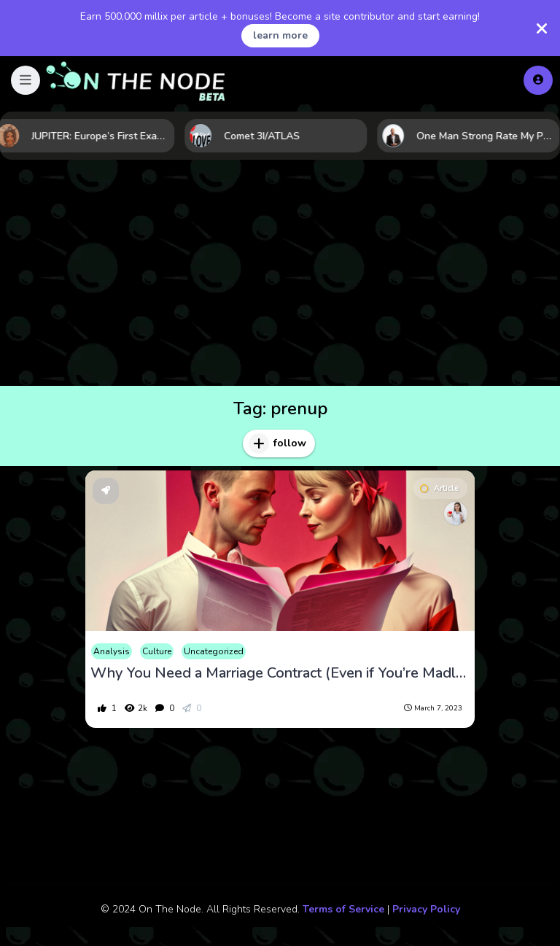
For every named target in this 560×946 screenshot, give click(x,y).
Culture (157, 651)
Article (439, 488)
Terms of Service (343, 909)
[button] (26, 80)
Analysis (112, 651)
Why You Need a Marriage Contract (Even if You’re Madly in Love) (280, 673)
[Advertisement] (280, 276)
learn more (280, 35)
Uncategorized (214, 651)
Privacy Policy (426, 909)
